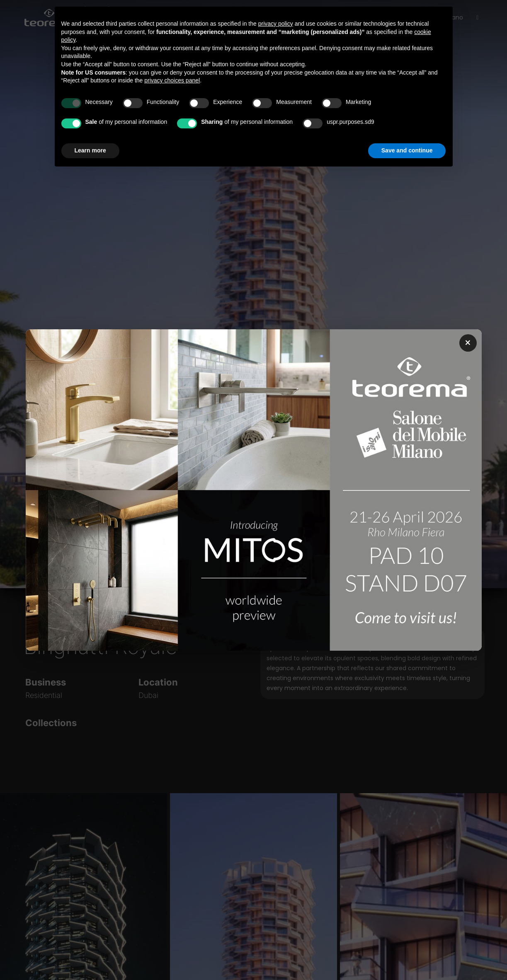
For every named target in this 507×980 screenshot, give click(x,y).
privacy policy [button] (276, 24)
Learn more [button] (90, 150)
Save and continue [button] (407, 150)
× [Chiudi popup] (468, 343)
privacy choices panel (172, 80)
